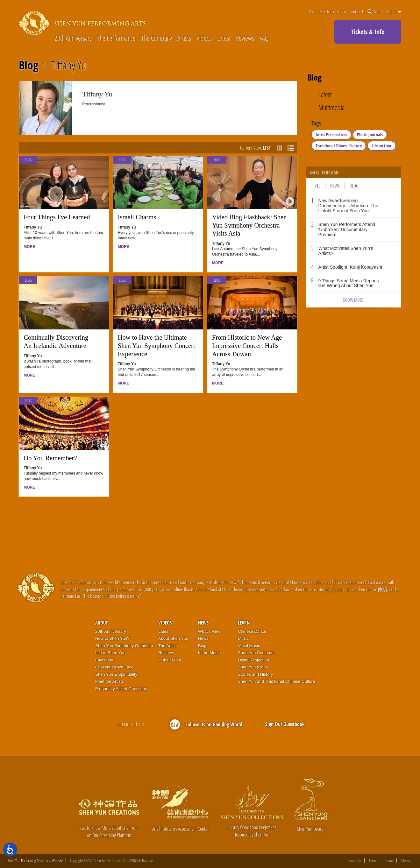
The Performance (116, 38)
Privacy (389, 861)
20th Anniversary (73, 38)
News (335, 186)
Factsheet (104, 660)
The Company (157, 38)
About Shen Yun (173, 638)
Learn (342, 12)
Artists (184, 38)
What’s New (209, 631)
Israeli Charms (137, 217)
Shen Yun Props (253, 667)
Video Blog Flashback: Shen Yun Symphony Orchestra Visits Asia (249, 225)
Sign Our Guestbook (285, 724)
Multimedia (331, 108)
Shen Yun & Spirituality (116, 674)
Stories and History (255, 674)
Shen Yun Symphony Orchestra (124, 646)
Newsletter (327, 12)
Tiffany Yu (68, 65)
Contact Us (357, 12)
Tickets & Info (368, 32)
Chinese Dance (252, 631)
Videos (204, 38)
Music (243, 638)
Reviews (245, 38)
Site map (407, 861)
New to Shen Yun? (112, 638)
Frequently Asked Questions (121, 689)
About (101, 623)
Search (375, 12)
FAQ (264, 38)
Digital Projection (253, 660)
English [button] (394, 12)
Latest (224, 38)
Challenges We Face (114, 667)
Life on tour (382, 146)
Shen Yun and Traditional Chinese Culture (276, 681)
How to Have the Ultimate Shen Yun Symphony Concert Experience (157, 346)
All (318, 186)
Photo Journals (370, 134)
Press (313, 12)
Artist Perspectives (331, 134)
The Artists (168, 646)
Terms (373, 861)
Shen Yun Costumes (257, 653)
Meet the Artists (110, 681)
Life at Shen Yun (110, 653)
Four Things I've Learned (57, 217)
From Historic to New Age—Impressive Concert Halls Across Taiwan (250, 346)
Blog (28, 65)
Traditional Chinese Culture (339, 146)
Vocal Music (249, 646)
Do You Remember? (50, 458)
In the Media (170, 660)
